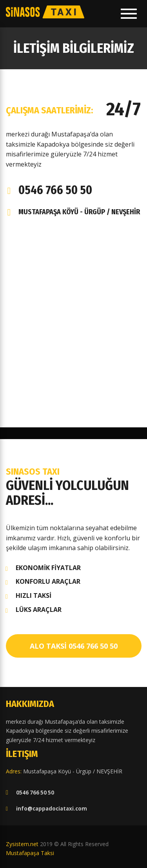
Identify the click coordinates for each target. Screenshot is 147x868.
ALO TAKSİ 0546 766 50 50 (74, 646)
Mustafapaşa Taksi (30, 853)
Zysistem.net (22, 844)
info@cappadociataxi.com (52, 809)
